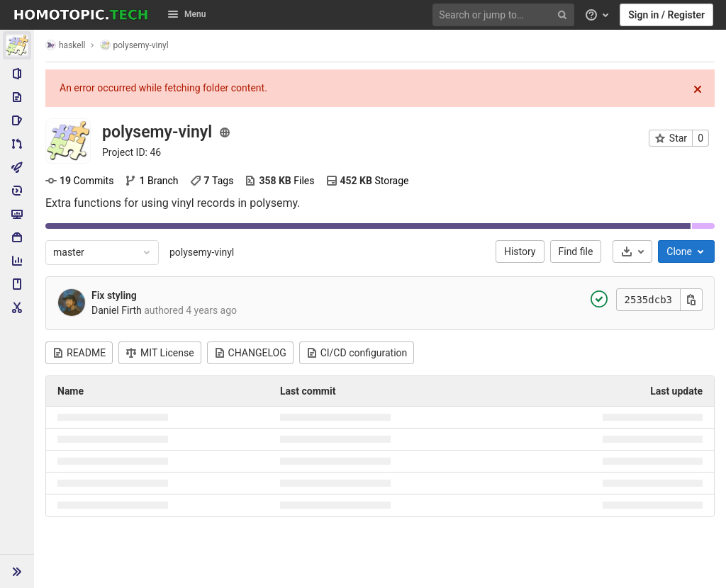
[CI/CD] (17, 167)
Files (279, 181)
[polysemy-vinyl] (17, 45)
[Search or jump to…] (506, 15)
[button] (17, 571)
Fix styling (114, 295)
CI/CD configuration (357, 353)
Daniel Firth (117, 310)
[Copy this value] (691, 300)
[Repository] (17, 97)
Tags (212, 181)
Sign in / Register (666, 15)
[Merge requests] (17, 144)
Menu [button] (186, 14)
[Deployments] (17, 191)
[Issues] (17, 120)
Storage (368, 181)
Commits (79, 181)
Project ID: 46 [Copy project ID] (132, 152)
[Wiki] (17, 284)
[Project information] (17, 74)
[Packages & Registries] (17, 237)
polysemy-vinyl (202, 252)
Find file (576, 251)
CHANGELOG (250, 353)
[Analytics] (17, 261)
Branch (151, 181)
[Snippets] (17, 307)
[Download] (632, 251)
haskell (66, 45)
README (79, 353)
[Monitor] (17, 214)
